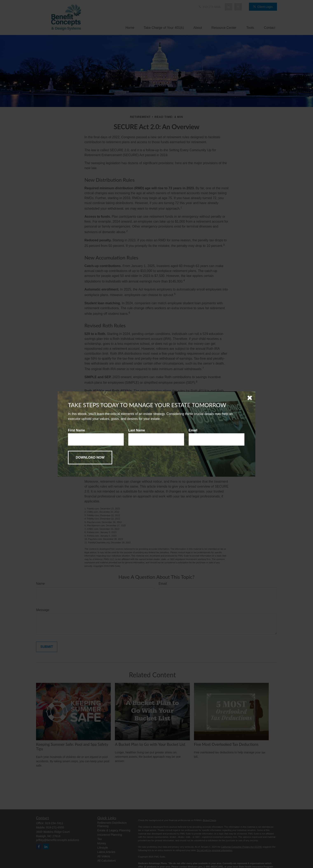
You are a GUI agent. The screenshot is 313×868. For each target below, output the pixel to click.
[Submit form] (90, 458)
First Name (76, 430)
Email (193, 430)
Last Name (137, 430)
